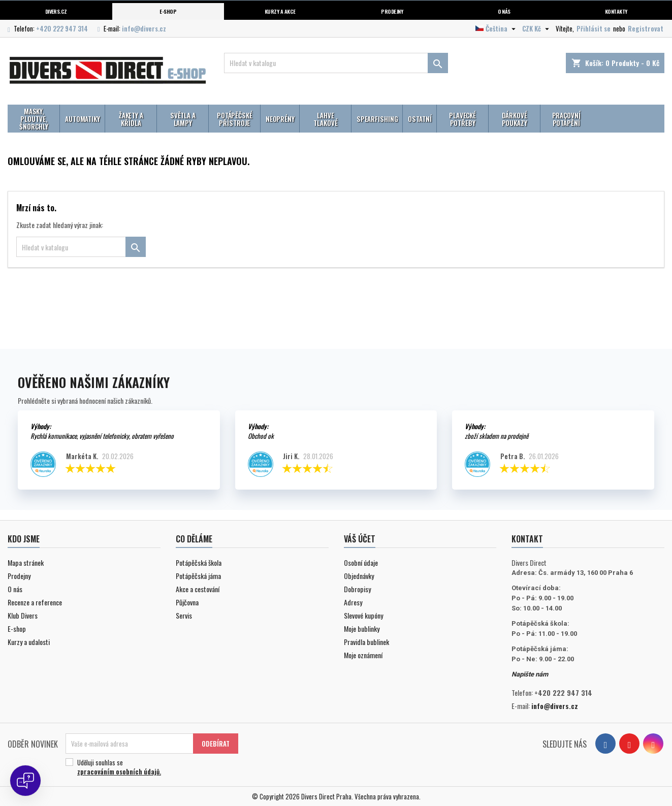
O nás (504, 11)
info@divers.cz (144, 28)
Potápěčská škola (199, 562)
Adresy (353, 602)
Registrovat (646, 28)
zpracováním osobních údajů (118, 771)
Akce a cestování (198, 589)
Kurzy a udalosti (29, 642)
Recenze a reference (35, 602)
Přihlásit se (594, 28)
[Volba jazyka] (497, 28)
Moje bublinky (362, 628)
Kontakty (616, 11)
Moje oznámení (363, 655)
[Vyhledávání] (336, 63)
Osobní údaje (361, 562)
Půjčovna (187, 602)
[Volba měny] (537, 28)
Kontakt (527, 539)
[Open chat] (25, 781)
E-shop (168, 11)
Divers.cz (56, 11)
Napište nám (530, 674)
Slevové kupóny (363, 615)
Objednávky (359, 576)
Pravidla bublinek (366, 642)
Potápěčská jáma (198, 576)
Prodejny (392, 11)
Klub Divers (23, 615)
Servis (184, 615)
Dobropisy (357, 589)
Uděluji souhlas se (150, 767)
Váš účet (360, 539)
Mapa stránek (26, 562)
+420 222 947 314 (62, 28)
